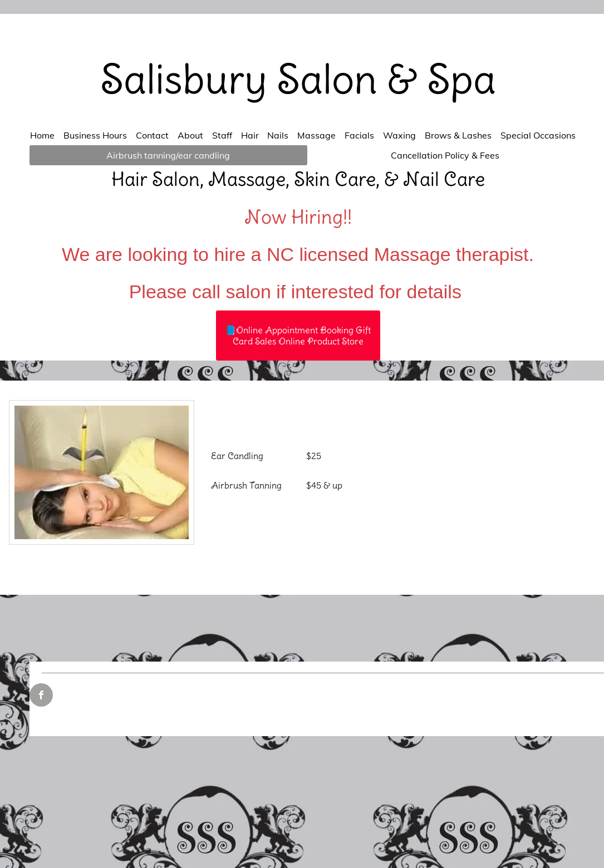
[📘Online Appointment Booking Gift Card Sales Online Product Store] (298, 336)
